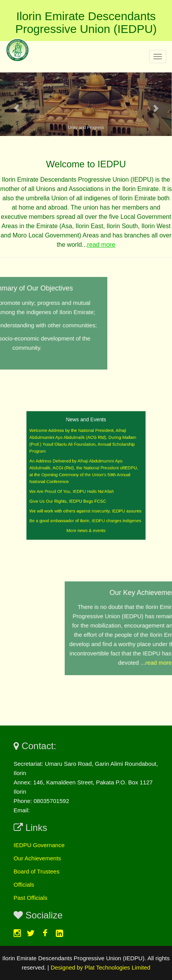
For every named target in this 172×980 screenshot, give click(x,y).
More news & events (86, 522)
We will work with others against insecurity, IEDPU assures (86, 506)
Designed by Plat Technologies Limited (101, 967)
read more (101, 245)
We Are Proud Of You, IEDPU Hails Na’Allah (74, 489)
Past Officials (30, 898)
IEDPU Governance (39, 845)
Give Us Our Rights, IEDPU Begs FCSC (71, 497)
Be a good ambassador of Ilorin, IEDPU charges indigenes (85, 514)
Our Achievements (37, 858)
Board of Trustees (36, 871)
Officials (24, 885)
